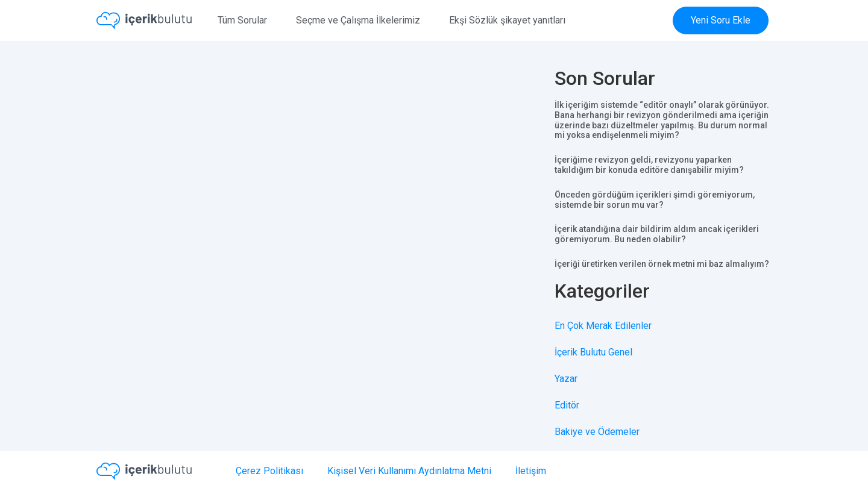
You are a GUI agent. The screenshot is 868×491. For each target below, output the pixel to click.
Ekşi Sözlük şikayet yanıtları (507, 20)
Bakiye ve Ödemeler (597, 432)
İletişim (531, 471)
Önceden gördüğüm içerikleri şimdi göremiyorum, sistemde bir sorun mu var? (655, 200)
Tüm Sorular (242, 20)
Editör (567, 405)
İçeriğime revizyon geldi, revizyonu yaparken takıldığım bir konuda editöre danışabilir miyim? (649, 165)
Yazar (566, 379)
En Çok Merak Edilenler (603, 326)
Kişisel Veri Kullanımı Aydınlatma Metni (409, 471)
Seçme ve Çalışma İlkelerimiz (358, 20)
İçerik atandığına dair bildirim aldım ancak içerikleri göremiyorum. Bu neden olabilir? (657, 234)
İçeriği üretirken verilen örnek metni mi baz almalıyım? (662, 264)
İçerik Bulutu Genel (593, 352)
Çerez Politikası (269, 471)
